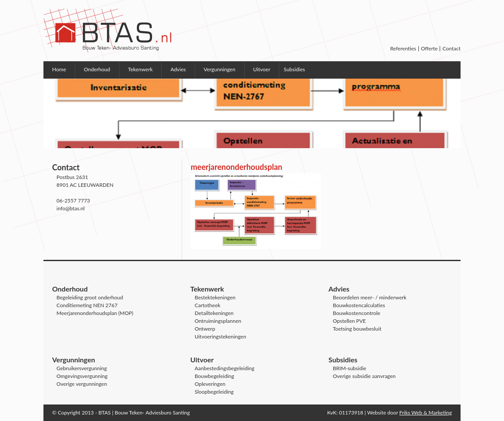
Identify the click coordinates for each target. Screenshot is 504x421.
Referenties (403, 48)
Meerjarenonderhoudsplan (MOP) (95, 313)
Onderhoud (97, 69)
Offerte (429, 48)
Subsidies (294, 69)
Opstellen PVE (349, 321)
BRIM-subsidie (350, 368)
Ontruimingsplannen (218, 321)
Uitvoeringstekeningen (220, 336)
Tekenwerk (141, 69)
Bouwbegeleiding (214, 376)
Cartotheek (207, 305)
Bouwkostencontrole (356, 313)
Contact (451, 48)
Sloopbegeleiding (214, 392)
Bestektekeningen (215, 297)
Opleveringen (210, 384)
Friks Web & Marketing (426, 413)
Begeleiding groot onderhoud (90, 297)
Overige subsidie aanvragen (364, 376)
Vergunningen (220, 69)
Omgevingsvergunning (82, 376)
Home (59, 69)
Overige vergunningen (82, 384)
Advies (178, 69)
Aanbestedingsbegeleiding (225, 368)
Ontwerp (205, 329)
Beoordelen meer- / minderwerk (370, 297)
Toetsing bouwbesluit (357, 329)
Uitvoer (262, 69)
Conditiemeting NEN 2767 (87, 305)
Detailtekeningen (214, 313)
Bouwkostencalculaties (359, 305)
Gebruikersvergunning (82, 368)
